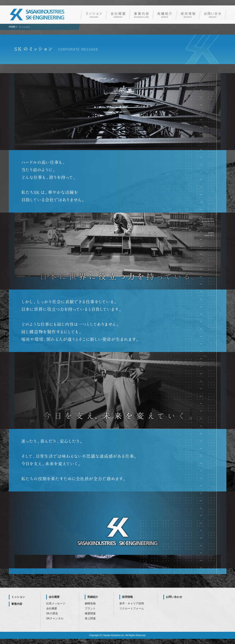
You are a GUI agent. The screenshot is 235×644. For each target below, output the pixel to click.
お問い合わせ (174, 597)
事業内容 (17, 604)
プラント (90, 608)
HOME (12, 27)
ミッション (18, 597)
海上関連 (90, 618)
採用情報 (127, 597)
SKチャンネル (55, 618)
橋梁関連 (90, 613)
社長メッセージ (56, 603)
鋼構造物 (90, 603)
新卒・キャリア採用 (132, 603)
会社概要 (54, 597)
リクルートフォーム (132, 608)
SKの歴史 (52, 613)
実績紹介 (93, 597)
